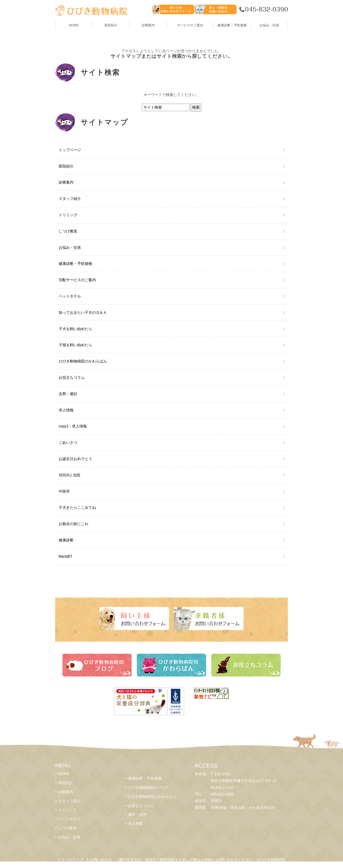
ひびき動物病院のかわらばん (83, 361)
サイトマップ (72, 860)
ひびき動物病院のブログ (148, 788)
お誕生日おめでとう (75, 459)
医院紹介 (66, 166)
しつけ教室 (68, 231)
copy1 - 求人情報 (73, 426)
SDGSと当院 (69, 475)
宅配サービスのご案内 (77, 280)
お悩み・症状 (70, 248)
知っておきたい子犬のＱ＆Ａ (83, 313)
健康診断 (66, 540)
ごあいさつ (68, 443)
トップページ (70, 150)
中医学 (64, 491)
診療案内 (148, 25)
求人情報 (66, 410)
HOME (74, 25)
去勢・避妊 (68, 394)
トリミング (68, 215)
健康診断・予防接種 (75, 264)
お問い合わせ (101, 860)
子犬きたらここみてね (77, 507)
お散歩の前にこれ (74, 524)
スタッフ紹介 (70, 199)
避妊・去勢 (137, 815)
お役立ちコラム (72, 378)
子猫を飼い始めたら (75, 345)
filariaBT (66, 556)
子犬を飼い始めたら (75, 329)
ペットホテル (70, 296)
